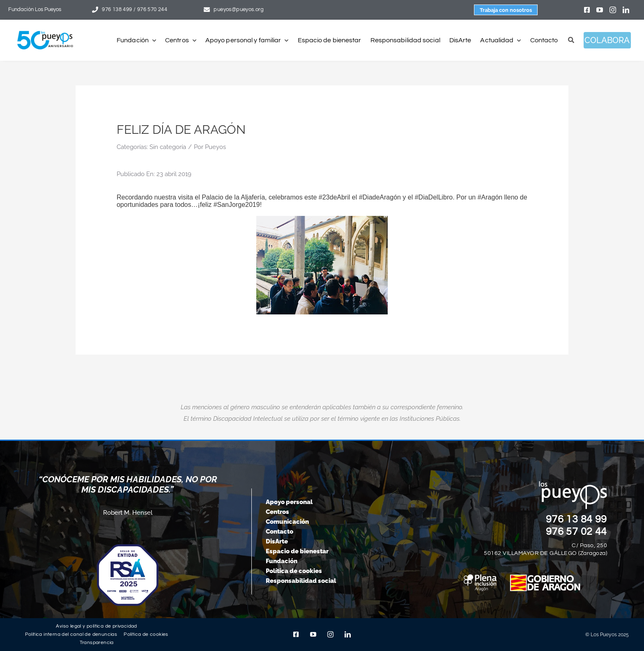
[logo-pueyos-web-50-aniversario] (45, 31)
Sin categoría (168, 147)
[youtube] (600, 10)
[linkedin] (626, 10)
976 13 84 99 (577, 519)
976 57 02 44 (577, 532)
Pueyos (215, 147)
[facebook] (587, 10)
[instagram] (613, 10)
